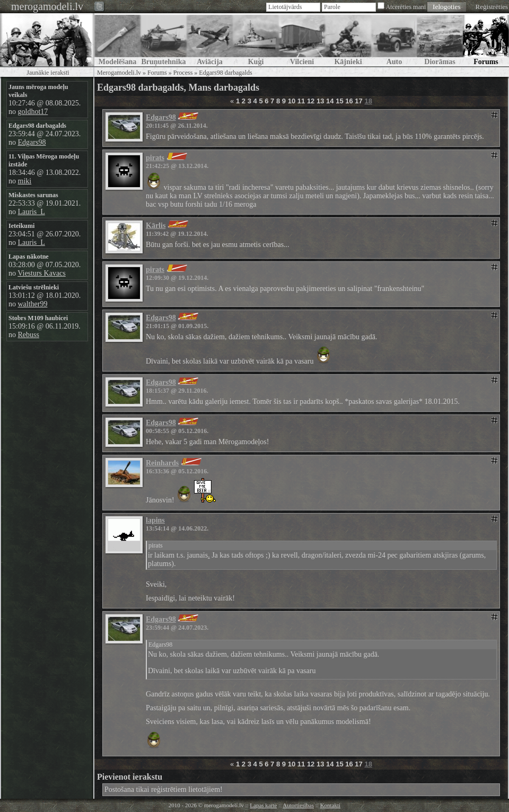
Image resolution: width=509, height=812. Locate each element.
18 (368, 101)
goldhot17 (33, 112)
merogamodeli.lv (47, 6)
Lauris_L (32, 212)
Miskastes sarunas (33, 195)
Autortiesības (298, 805)
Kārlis (156, 226)
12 (311, 101)
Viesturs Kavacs (42, 273)
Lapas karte (263, 805)
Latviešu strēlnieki (34, 287)
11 (301, 101)
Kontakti (331, 805)
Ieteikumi (21, 226)
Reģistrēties (492, 7)
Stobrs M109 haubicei (38, 318)
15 (339, 101)
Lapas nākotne (29, 257)
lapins (155, 520)
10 (292, 101)
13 (320, 101)
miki (25, 181)
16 (349, 101)
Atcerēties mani (406, 7)
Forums (157, 73)
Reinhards (162, 463)
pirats (155, 158)
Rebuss (29, 335)
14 (330, 101)
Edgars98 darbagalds (37, 126)
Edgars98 (32, 142)
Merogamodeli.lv (119, 73)
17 (358, 101)
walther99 (33, 304)
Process (183, 73)
